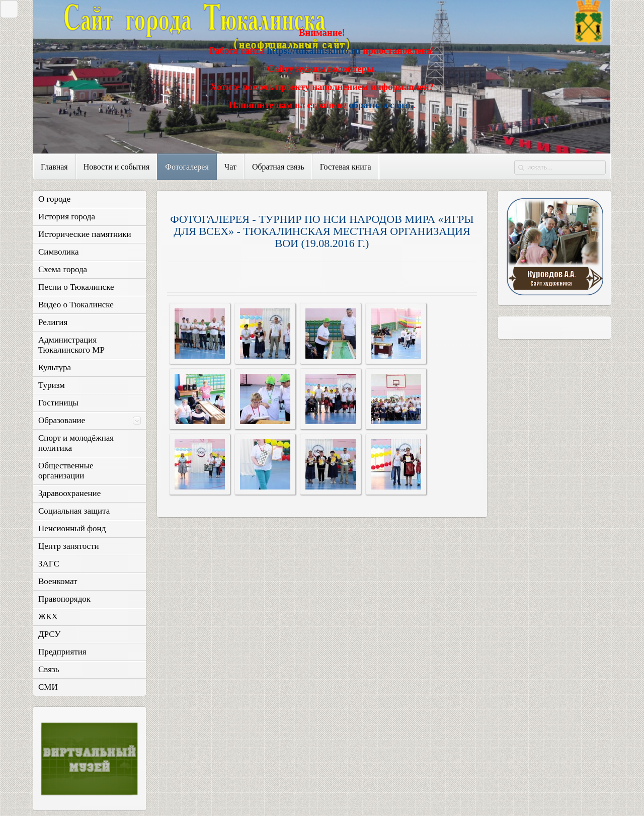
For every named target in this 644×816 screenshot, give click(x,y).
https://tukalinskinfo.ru (313, 51)
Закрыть (7, 9)
